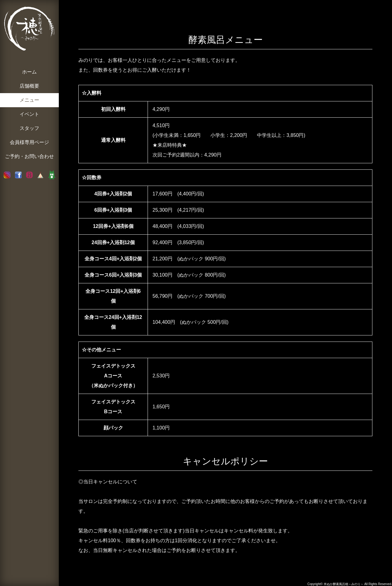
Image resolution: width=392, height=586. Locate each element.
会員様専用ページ (29, 142)
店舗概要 (29, 86)
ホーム (29, 72)
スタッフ (29, 128)
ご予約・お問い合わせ (29, 156)
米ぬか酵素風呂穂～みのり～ (344, 584)
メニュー (29, 100)
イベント (29, 114)
